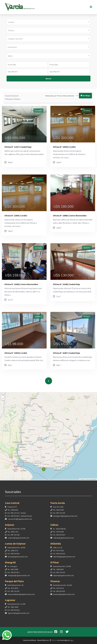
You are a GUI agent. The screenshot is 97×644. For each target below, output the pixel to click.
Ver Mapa (85, 87)
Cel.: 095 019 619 (59, 537)
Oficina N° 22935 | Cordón (16, 216)
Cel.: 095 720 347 (13, 593)
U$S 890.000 (15, 138)
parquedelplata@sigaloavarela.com (21, 596)
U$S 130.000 (64, 275)
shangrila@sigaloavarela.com (19, 578)
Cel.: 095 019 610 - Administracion (20, 518)
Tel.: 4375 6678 (13, 590)
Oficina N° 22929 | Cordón (64, 147)
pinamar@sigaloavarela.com (64, 596)
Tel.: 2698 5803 (58, 572)
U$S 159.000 (15, 275)
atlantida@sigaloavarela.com (64, 559)
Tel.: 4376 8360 (58, 534)
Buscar (49, 79)
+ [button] (3, 395)
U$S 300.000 (64, 138)
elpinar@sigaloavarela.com (63, 578)
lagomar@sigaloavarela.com (18, 615)
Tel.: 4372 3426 (58, 553)
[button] (48, 22)
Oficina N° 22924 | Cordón (16, 353)
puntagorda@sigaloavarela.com (65, 518)
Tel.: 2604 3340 (58, 512)
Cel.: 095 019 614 (13, 612)
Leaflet (82, 479)
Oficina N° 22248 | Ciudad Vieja (66, 284)
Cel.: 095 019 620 (59, 556)
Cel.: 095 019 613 (13, 575)
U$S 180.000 (64, 207)
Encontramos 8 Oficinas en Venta (13, 89)
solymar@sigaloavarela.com (18, 540)
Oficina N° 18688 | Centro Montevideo (70, 216)
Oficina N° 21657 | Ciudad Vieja (66, 353)
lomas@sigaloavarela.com (18, 559)
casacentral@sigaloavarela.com (20, 521)
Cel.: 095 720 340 (59, 515)
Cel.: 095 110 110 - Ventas (17, 515)
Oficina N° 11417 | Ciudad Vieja (18, 147)
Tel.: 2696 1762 (13, 534)
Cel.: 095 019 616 (13, 556)
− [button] (3, 398)
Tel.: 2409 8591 (13, 512)
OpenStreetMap (91, 479)
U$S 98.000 (14, 344)
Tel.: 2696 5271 (13, 553)
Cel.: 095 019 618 (59, 593)
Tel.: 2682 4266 (13, 609)
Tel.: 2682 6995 (13, 572)
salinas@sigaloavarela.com (63, 540)
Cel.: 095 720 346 (13, 537)
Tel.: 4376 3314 (58, 590)
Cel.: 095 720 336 (59, 575)
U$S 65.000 (63, 344)
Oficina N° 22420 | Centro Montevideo (21, 284)
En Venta (38, 110)
